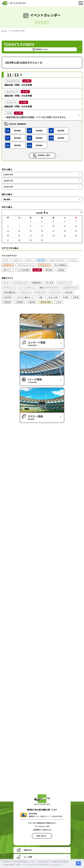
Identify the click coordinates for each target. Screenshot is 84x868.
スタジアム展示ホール (25, 297)
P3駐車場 (19, 302)
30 (42, 240)
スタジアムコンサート (26, 265)
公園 (40, 297)
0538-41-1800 (44, 826)
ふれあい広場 (52, 297)
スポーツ (17, 260)
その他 (59, 302)
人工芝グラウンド (70, 288)
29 (31, 240)
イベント (73, 260)
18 (65, 231)
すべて (6, 260)
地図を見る (28, 850)
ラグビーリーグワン (57, 260)
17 (53, 231)
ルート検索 (28, 857)
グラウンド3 (55, 292)
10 (53, 226)
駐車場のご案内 (44, 155)
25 (65, 235)
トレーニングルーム (27, 288)
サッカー (29, 260)
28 (19, 240)
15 (31, 231)
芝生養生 (61, 270)
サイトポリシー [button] (57, 865)
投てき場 (50, 283)
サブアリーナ (9, 288)
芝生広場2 (7, 297)
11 (65, 226)
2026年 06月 (8, 187)
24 (53, 235)
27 (8, 240)
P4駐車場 (32, 302)
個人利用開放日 (61, 265)
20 (8, 235)
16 (42, 231)
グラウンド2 (40, 292)
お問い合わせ (41, 836)
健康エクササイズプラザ (49, 288)
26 (76, 235)
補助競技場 (37, 283)
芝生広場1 (69, 292)
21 (19, 235)
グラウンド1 (25, 292)
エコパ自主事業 (23, 270)
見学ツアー (8, 270)
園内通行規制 (46, 302)
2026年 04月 (8, 174)
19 (76, 231)
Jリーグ (41, 260)
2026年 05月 (8, 181)
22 (31, 235)
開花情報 (49, 270)
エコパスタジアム (20, 283)
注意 (39, 270)
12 (76, 226)
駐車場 (76, 297)
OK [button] (78, 863)
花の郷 (65, 297)
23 (42, 235)
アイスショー (44, 265)
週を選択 (7, 199)
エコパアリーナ (64, 283)
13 (8, 231)
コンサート (8, 265)
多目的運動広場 (9, 292)
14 (19, 231)
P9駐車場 (7, 302)
